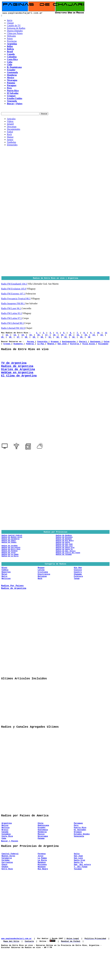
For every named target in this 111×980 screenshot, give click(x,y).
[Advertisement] (55, 169)
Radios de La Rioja (10, 570)
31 (50, 338)
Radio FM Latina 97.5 (12, 318)
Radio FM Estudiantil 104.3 (14, 284)
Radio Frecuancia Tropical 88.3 (16, 299)
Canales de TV (14, 26)
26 (11, 338)
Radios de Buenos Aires (12, 547)
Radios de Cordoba (10, 557)
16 (39, 336)
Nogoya (51, 346)
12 (7, 336)
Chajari (10, 23)
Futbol (10, 132)
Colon (107, 343)
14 (23, 336)
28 (27, 338)
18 (55, 336)
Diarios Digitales (15, 31)
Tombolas (11, 142)
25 (3, 338)
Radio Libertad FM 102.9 (13, 328)
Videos (10, 121)
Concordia (43, 343)
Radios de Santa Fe (64, 562)
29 (34, 338)
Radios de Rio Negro (65, 551)
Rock (9, 134)
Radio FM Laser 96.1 (11, 308)
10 (99, 333)
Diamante (19, 346)
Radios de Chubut (9, 553)
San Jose (63, 346)
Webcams (11, 36)
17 (47, 336)
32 (58, 338)
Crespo (7, 346)
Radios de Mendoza (64, 545)
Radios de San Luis (64, 558)
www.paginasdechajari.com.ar (16, 968)
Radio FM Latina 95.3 (12, 313)
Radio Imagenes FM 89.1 (13, 303)
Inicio (10, 20)
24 (102, 336)
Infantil (10, 124)
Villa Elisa (89, 346)
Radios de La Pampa (10, 568)
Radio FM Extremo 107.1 (13, 294)
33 (66, 338)
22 (86, 336)
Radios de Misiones (64, 547)
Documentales (14, 129)
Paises (10, 39)
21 (78, 336)
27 (19, 338)
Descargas (12, 127)
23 (94, 336)
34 (74, 338)
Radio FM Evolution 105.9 (14, 289)
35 (82, 338)
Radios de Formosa (10, 563)
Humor (10, 137)
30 (42, 338)
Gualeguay (96, 343)
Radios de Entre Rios (11, 561)
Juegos (10, 140)
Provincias (12, 41)
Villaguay (103, 346)
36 (89, 338)
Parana (31, 343)
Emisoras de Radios (16, 28)
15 (31, 336)
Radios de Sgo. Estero (66, 564)
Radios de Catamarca (10, 549)
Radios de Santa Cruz (65, 560)
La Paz (41, 346)
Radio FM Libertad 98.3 (13, 323)
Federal (30, 346)
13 (15, 336)
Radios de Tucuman (64, 568)
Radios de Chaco (9, 551)
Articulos (11, 119)
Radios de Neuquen (64, 549)
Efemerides (12, 145)
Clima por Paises (15, 33)
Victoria (75, 346)
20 (70, 336)
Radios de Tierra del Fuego (68, 566)
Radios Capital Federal (12, 545)
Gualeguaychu (69, 343)
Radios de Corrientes (11, 559)
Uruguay (55, 343)
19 (63, 336)
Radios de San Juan (64, 555)
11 (106, 333)
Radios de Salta (63, 553)
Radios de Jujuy (9, 566)
